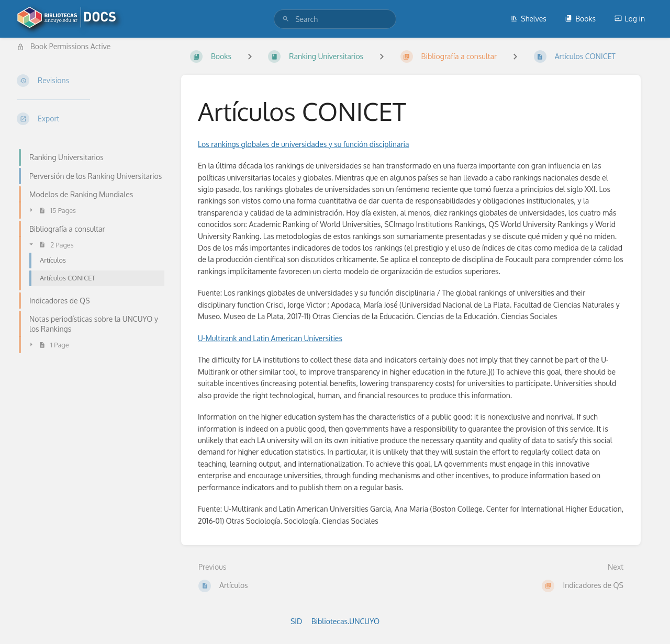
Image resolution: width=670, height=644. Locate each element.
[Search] (286, 19)
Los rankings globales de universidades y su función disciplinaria (304, 144)
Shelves (528, 19)
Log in (630, 19)
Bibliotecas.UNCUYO (345, 621)
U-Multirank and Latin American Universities (270, 338)
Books (580, 19)
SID (296, 621)
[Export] (91, 119)
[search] (335, 19)
